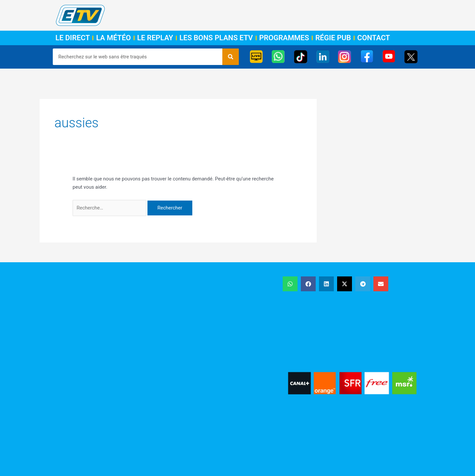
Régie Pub (333, 38)
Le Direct (73, 38)
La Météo (113, 38)
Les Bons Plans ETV (216, 38)
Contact (374, 38)
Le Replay (155, 38)
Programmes (284, 38)
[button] (290, 284)
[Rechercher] (231, 57)
